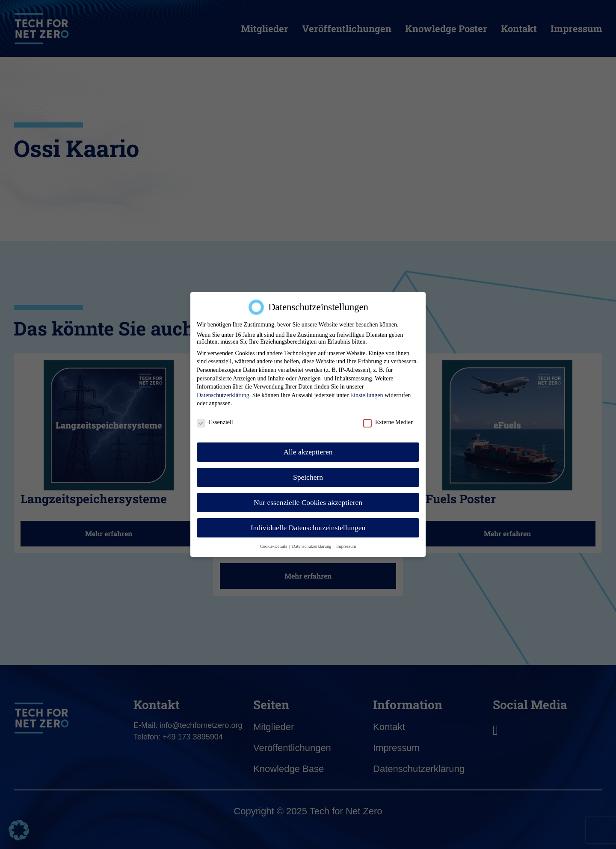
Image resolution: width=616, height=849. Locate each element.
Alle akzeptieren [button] (308, 451)
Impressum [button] (346, 546)
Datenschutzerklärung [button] (312, 546)
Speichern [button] (308, 477)
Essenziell (215, 422)
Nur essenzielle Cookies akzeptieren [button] (308, 502)
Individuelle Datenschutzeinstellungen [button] (308, 527)
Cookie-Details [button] (274, 546)
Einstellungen (366, 395)
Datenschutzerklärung (223, 395)
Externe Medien (388, 422)
